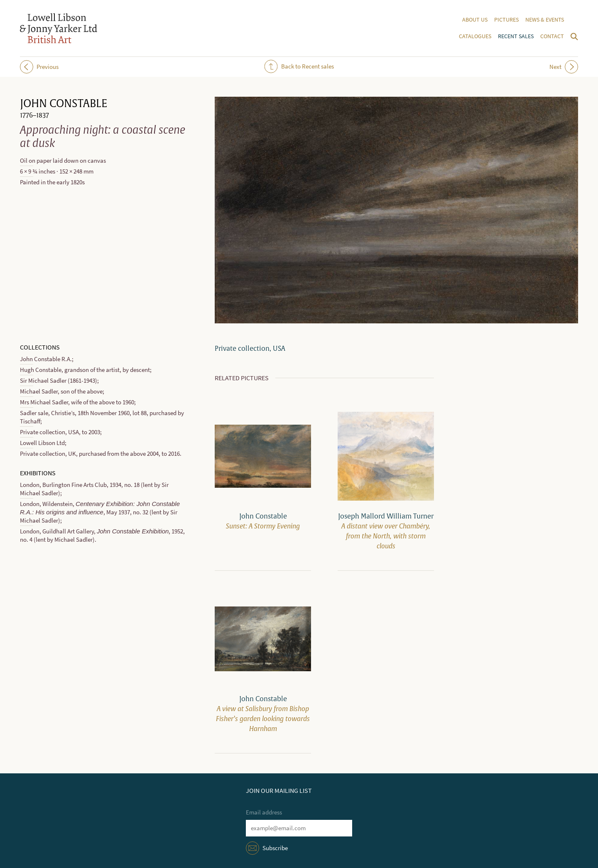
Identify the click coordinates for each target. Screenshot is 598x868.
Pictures (506, 20)
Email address (264, 812)
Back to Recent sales (299, 66)
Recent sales (516, 36)
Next (564, 67)
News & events (545, 20)
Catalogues (475, 36)
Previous (39, 67)
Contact (552, 36)
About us (475, 20)
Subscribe (275, 848)
